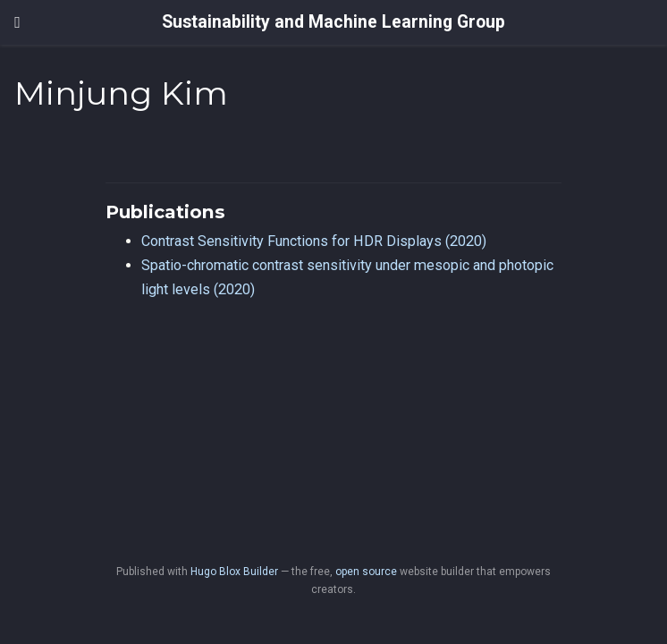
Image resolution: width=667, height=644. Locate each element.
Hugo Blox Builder (234, 572)
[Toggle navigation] (17, 22)
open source (366, 572)
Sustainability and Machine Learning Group (333, 22)
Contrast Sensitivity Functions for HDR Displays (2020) (314, 241)
